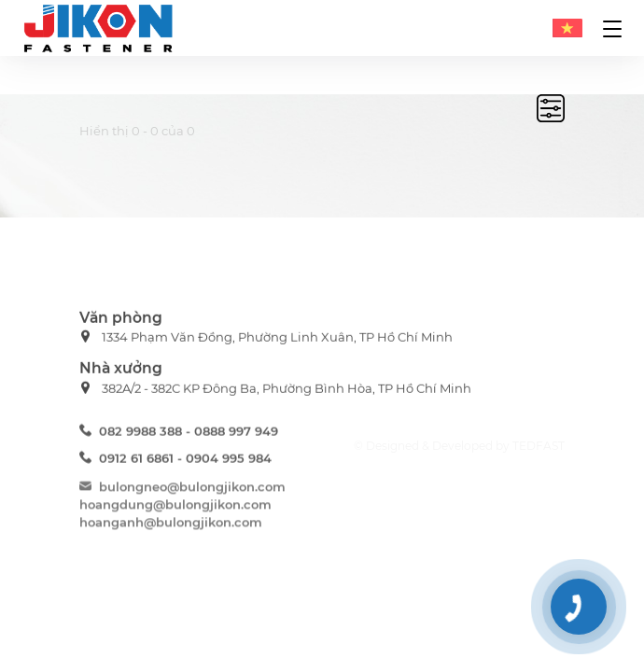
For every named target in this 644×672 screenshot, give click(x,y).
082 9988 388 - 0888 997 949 (179, 434)
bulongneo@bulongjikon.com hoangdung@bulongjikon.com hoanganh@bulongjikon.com (182, 508)
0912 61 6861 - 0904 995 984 (175, 461)
